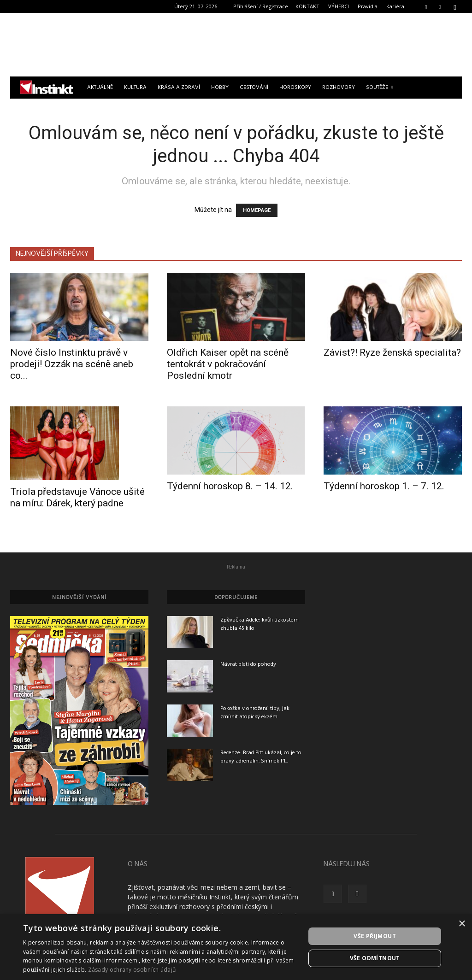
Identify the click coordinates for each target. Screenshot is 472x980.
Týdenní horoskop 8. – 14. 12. (230, 486)
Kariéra (395, 6)
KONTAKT (307, 6)
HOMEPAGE (257, 210)
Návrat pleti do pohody (248, 664)
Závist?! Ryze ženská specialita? (392, 352)
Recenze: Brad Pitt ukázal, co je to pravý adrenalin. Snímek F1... (261, 757)
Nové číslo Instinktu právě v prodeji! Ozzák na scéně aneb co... (72, 364)
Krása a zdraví (179, 88)
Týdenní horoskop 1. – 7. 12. (384, 486)
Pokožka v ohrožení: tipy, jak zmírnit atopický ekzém (255, 713)
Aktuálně (100, 88)
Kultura (135, 88)
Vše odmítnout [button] (375, 958)
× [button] (462, 924)
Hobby (220, 88)
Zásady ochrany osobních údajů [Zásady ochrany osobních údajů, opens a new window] (132, 970)
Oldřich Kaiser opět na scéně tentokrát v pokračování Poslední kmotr (228, 364)
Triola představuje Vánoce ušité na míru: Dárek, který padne (77, 497)
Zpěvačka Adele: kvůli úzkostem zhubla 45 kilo (260, 624)
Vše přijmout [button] (375, 936)
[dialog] (236, 947)
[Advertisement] (236, 45)
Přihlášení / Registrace (261, 6)
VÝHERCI (339, 6)
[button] (426, 6)
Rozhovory (339, 88)
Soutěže (379, 88)
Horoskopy (295, 88)
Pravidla (368, 6)
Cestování (254, 88)
